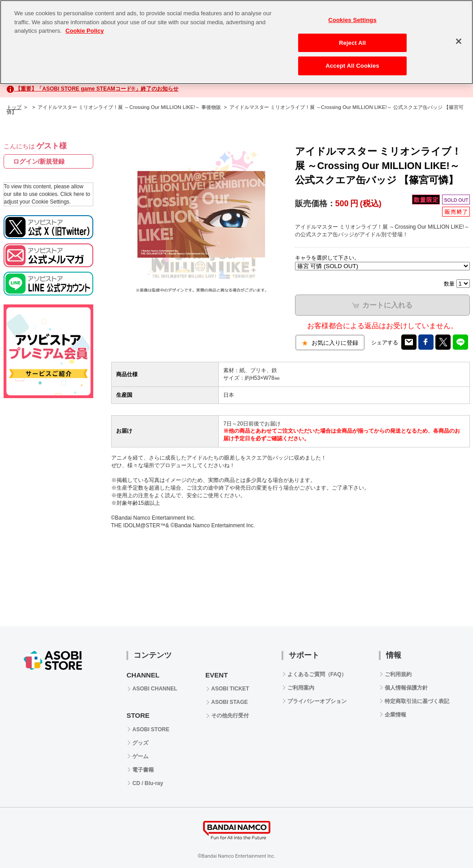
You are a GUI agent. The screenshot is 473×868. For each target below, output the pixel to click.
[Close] (459, 41)
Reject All (352, 43)
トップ (14, 107)
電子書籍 (143, 770)
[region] (236, 42)
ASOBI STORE (151, 729)
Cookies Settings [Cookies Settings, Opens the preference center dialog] (352, 20)
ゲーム (140, 756)
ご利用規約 (398, 674)
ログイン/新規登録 (39, 161)
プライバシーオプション (317, 701)
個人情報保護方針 (406, 688)
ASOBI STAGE (230, 702)
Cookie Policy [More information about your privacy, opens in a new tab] (85, 31)
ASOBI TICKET (230, 689)
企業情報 (395, 715)
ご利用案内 (301, 688)
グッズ (140, 743)
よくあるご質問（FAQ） (317, 674)
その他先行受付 (230, 716)
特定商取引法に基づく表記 (417, 701)
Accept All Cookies (352, 66)
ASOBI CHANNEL (155, 689)
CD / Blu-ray (148, 783)
